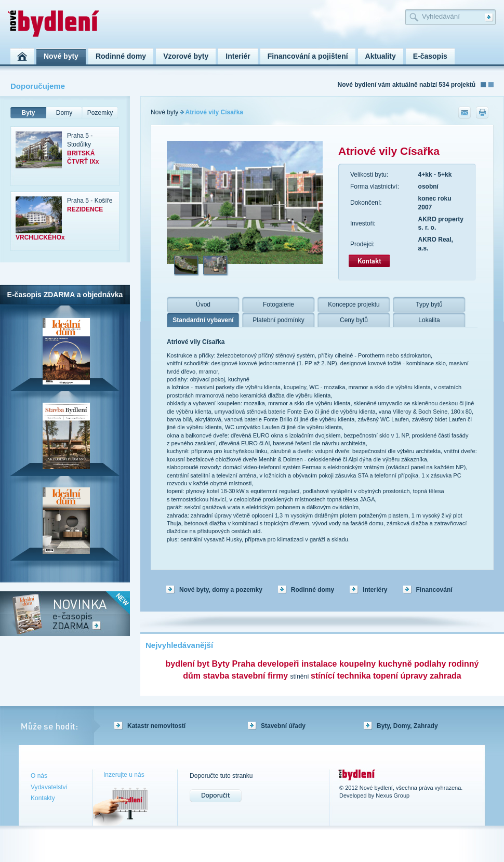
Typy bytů (429, 304)
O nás (39, 776)
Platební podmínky (278, 320)
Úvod (203, 304)
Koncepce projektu (354, 304)
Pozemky (100, 113)
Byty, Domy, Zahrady (407, 726)
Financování (434, 590)
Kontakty (43, 798)
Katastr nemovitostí (156, 726)
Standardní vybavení (203, 320)
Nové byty (164, 112)
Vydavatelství (49, 787)
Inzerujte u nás (124, 775)
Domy (64, 113)
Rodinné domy (313, 590)
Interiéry (375, 590)
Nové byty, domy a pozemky (221, 590)
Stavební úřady (283, 726)
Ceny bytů (354, 320)
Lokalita (429, 320)
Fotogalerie (278, 304)
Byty (28, 113)
